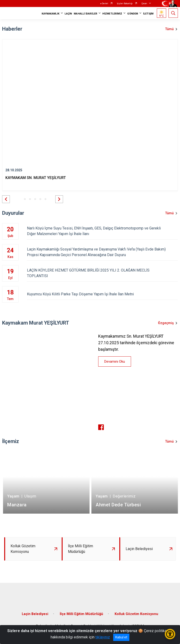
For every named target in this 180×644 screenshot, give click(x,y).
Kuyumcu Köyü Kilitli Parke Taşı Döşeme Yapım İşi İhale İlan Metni (102, 294)
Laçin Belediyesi (35, 614)
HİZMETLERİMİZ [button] (112, 14)
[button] (6, 199)
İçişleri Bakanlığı (125, 4)
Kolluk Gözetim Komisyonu (136, 614)
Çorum (144, 4)
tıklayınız (103, 637)
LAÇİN (68, 14)
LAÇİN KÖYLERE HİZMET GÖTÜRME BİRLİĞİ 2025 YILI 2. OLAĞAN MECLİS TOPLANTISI (102, 273)
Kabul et (121, 637)
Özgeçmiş (166, 323)
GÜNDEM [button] (133, 14)
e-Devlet (104, 4)
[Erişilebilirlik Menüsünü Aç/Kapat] (170, 634)
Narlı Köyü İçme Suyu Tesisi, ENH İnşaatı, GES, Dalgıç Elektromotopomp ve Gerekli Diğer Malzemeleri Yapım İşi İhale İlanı (102, 231)
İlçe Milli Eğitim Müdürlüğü (81, 614)
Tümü (169, 29)
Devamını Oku (115, 361)
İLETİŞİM (148, 14)
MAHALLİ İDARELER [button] (86, 14)
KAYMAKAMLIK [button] (51, 14)
